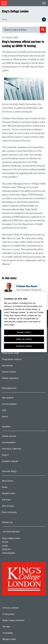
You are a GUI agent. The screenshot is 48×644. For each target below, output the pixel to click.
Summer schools (19, 373)
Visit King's (17, 500)
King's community (19, 513)
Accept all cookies (24, 346)
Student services (19, 437)
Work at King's (18, 507)
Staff (14, 411)
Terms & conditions (19, 608)
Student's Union (19, 494)
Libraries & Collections (22, 449)
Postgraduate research (22, 360)
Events (15, 488)
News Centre (18, 482)
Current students (19, 405)
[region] (24, 322)
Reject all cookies (24, 339)
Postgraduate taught (21, 354)
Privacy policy (17, 614)
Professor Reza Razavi (27, 286)
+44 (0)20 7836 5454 (11, 532)
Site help (15, 627)
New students (18, 398)
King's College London (15, 11)
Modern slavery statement (22, 620)
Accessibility (17, 633)
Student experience (20, 379)
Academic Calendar (20, 462)
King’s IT (16, 456)
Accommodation (19, 443)
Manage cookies (18, 639)
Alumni (15, 417)
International (17, 366)
